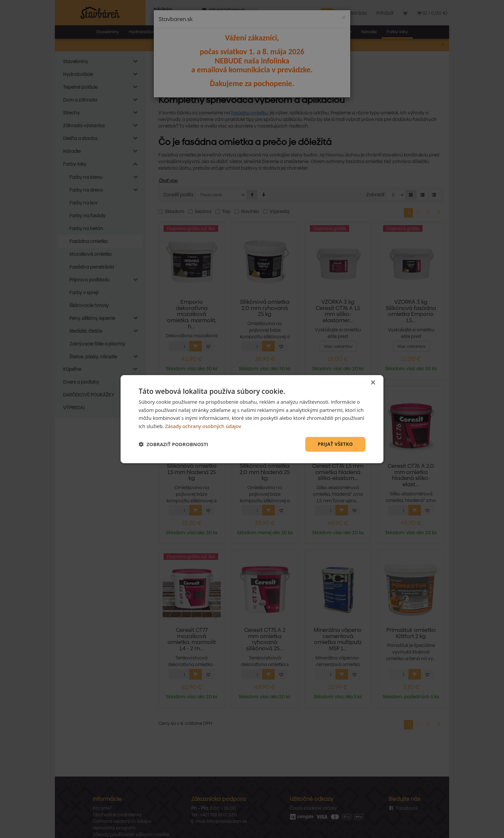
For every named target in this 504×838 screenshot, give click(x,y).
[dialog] (252, 419)
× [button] (373, 383)
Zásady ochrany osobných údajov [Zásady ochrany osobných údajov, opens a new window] (203, 426)
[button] (173, 444)
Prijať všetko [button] (335, 444)
